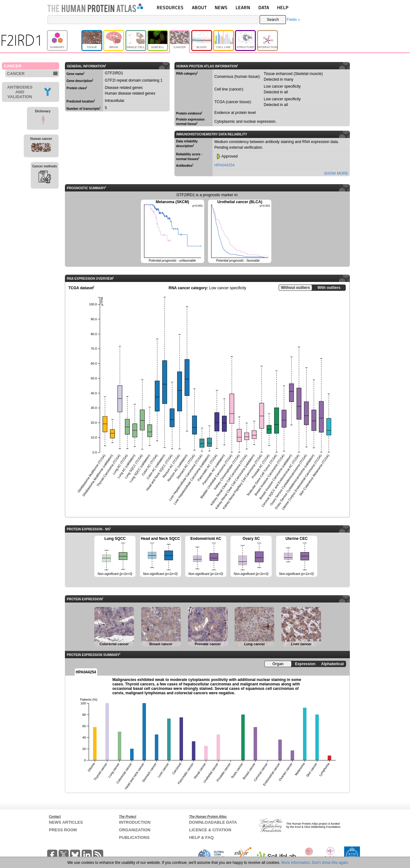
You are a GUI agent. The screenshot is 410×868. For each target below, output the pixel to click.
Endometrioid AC (206, 557)
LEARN (243, 7)
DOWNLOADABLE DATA (213, 822)
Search (273, 20)
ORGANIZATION (135, 830)
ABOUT (199, 7)
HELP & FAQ (201, 837)
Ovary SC (251, 557)
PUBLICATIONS (134, 837)
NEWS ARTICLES (66, 822)
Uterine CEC (297, 557)
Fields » (293, 20)
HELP (283, 7)
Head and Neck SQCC (161, 557)
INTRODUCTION (135, 822)
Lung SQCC (115, 557)
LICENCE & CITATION (210, 830)
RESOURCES (170, 7)
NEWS (221, 7)
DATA (264, 7)
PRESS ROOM (63, 830)
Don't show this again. (330, 863)
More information (296, 863)
